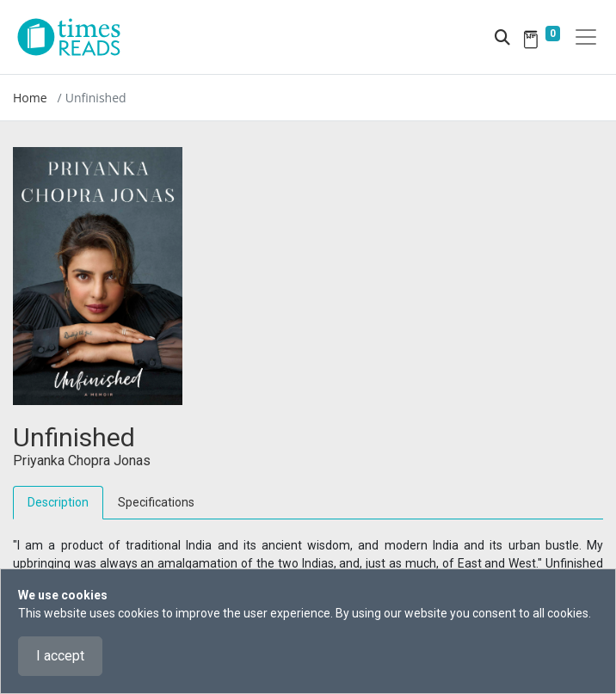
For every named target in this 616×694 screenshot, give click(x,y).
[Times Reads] (76, 37)
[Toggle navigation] (586, 37)
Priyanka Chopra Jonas (82, 461)
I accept (60, 656)
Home (30, 98)
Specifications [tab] (156, 502)
